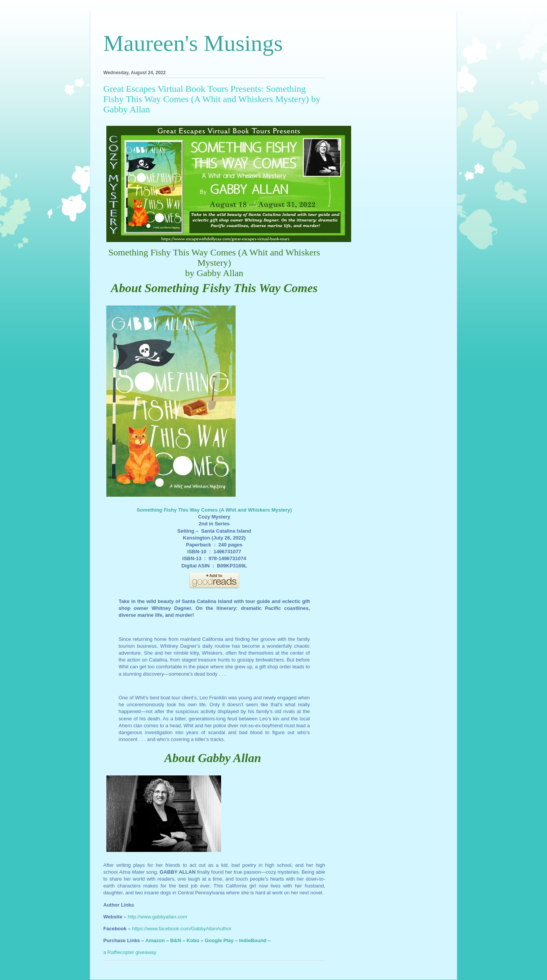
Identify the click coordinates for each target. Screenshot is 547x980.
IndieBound (253, 940)
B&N (176, 940)
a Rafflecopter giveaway (130, 952)
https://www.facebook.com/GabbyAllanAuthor (182, 929)
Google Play (219, 940)
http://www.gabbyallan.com (157, 917)
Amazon (155, 940)
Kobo (193, 940)
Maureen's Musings (193, 43)
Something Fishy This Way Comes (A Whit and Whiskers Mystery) (214, 510)
